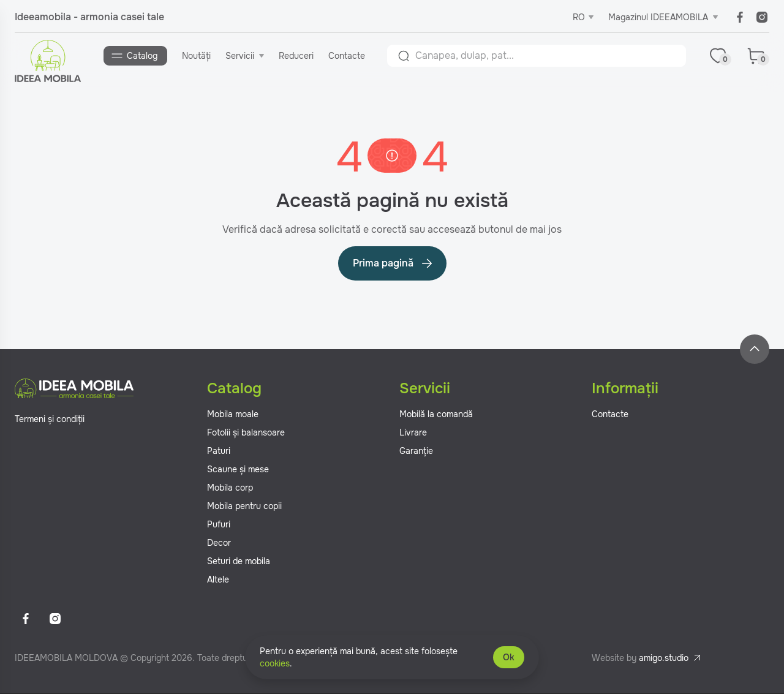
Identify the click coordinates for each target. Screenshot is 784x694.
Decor (219, 543)
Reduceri (297, 56)
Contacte (347, 56)
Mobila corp (230, 488)
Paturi (219, 451)
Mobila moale (233, 415)
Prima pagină (394, 264)
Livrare (413, 433)
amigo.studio (664, 658)
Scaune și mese (238, 470)
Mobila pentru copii (244, 507)
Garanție (416, 451)
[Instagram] (762, 17)
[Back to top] (755, 350)
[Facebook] (740, 17)
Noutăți (197, 56)
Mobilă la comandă (436, 415)
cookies (275, 663)
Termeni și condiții (50, 420)
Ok (509, 657)
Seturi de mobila (239, 562)
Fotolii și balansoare (246, 433)
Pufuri (219, 525)
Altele (218, 580)
